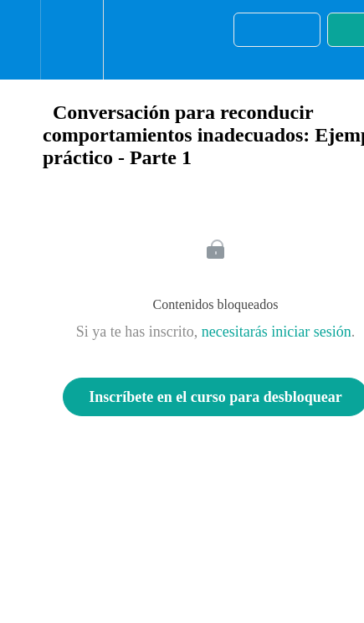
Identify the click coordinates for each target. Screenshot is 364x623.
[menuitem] (72, 40)
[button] (20, 40)
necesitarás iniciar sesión (277, 332)
